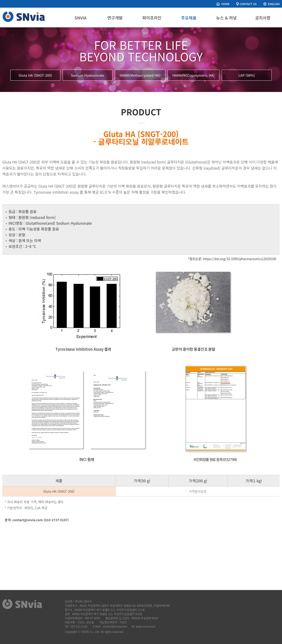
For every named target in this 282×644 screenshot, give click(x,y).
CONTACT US (248, 4)
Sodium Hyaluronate (87, 75)
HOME (225, 4)
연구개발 (115, 18)
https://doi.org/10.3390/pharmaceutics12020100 (240, 259)
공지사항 (263, 18)
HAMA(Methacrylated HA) (140, 75)
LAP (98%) (247, 75)
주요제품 (189, 18)
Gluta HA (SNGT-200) (35, 75)
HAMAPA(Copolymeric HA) (193, 75)
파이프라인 (152, 18)
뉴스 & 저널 (226, 18)
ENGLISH (274, 4)
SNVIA (81, 18)
